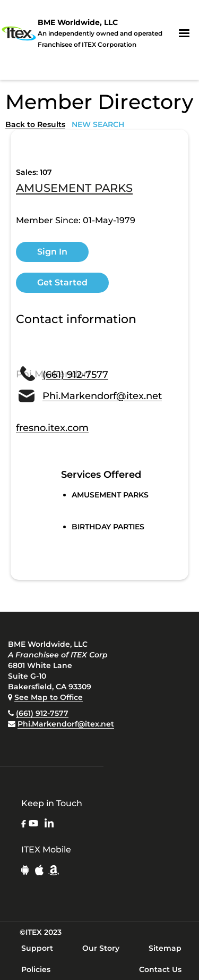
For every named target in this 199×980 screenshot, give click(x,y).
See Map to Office (49, 697)
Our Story (101, 948)
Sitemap (165, 948)
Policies (36, 969)
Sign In (52, 252)
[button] (184, 33)
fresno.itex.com (52, 428)
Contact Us (160, 969)
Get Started (62, 282)
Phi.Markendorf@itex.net (66, 724)
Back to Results (35, 124)
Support (37, 948)
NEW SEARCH (98, 124)
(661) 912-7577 (42, 713)
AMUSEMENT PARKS (74, 189)
